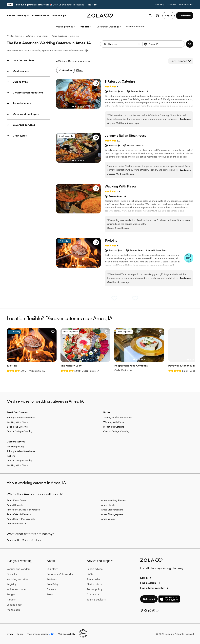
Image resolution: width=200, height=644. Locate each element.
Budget (11, 594)
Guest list (12, 574)
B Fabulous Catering (17, 427)
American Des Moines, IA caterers (24, 540)
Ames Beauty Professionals (21, 519)
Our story (52, 569)
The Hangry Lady (15, 447)
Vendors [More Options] (86, 27)
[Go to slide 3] (78, 106)
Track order (93, 579)
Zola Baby (160, 4)
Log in (146, 578)
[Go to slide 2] (76, 106)
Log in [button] (169, 16)
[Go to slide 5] (84, 106)
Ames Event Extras (16, 500)
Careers (51, 589)
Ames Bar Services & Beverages (23, 510)
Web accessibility (66, 634)
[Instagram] (154, 611)
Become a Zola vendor (60, 574)
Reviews (52, 579)
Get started (149, 599)
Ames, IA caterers (59, 36)
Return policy (94, 589)
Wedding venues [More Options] (65, 27)
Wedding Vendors (14, 36)
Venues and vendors (19, 569)
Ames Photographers (112, 514)
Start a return (94, 584)
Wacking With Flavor (17, 422)
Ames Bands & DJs (16, 524)
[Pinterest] (146, 611)
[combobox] (164, 44)
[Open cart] (158, 16)
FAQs (90, 574)
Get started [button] (185, 16)
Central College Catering (20, 431)
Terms (20, 634)
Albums (11, 600)
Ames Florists (108, 505)
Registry (11, 584)
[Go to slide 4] (81, 106)
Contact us (93, 594)
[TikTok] (158, 611)
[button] (139, 44)
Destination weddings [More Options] (109, 27)
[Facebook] (142, 611)
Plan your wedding (18, 16)
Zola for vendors (186, 4)
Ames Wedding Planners (114, 500)
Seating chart (14, 605)
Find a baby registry (154, 588)
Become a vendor (135, 26)
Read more (185, 119)
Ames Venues (108, 519)
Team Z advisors (96, 600)
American (75, 36)
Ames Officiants (15, 505)
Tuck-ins (11, 456)
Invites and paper (17, 589)
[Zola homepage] (100, 16)
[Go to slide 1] (73, 106)
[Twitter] (150, 611)
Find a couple (59, 16)
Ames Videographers (112, 510)
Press (50, 594)
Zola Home (171, 4)
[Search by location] (164, 44)
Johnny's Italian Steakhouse (21, 417)
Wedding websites (17, 579)
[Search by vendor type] (122, 44)
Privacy (9, 634)
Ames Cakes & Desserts (19, 514)
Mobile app (13, 610)
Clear (79, 70)
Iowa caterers (42, 36)
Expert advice (41, 16)
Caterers (29, 36)
